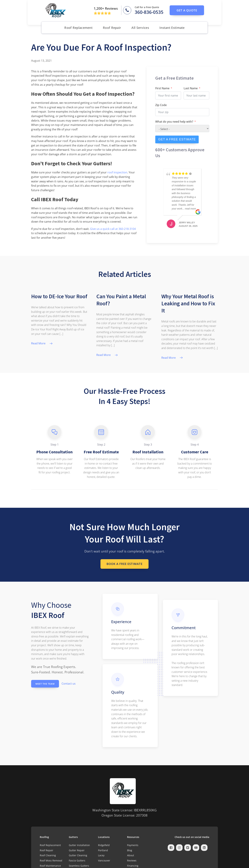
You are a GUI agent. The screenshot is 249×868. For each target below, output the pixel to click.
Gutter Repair (77, 851)
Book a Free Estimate (124, 564)
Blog (130, 851)
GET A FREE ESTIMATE (177, 139)
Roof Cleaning (48, 856)
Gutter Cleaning (78, 856)
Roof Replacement (78, 28)
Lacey (101, 856)
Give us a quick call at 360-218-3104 (113, 229)
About (131, 856)
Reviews (132, 861)
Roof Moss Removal (51, 861)
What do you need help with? (174, 122)
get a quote (187, 10)
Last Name (191, 88)
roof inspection (117, 172)
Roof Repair (112, 28)
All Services (140, 28)
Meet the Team (45, 684)
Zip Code (161, 105)
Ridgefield (104, 845)
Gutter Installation (79, 845)
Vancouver (104, 861)
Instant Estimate (172, 28)
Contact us (69, 684)
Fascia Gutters (77, 861)
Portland (103, 851)
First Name (162, 88)
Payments (133, 845)
